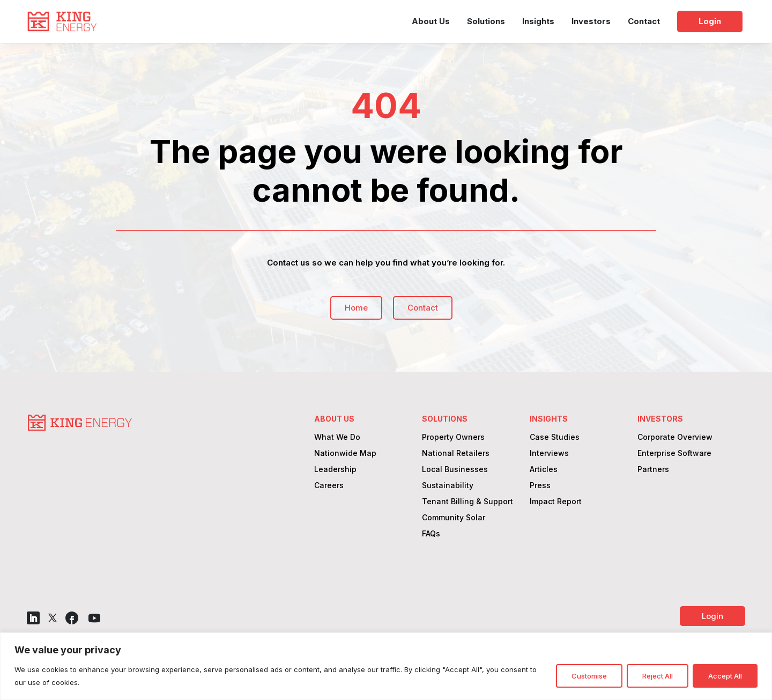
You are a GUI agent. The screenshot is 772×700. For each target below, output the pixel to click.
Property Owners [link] (453, 437)
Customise (589, 676)
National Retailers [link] (456, 454)
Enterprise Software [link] (674, 454)
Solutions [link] (486, 21)
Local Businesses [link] (455, 470)
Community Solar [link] (454, 518)
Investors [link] (591, 21)
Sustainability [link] (448, 486)
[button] (33, 618)
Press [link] (540, 486)
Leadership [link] (335, 470)
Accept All (725, 676)
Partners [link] (653, 470)
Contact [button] (423, 308)
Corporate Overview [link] (675, 437)
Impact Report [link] (556, 502)
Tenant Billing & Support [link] (467, 502)
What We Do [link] (337, 437)
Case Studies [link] (555, 437)
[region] (386, 666)
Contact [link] (644, 21)
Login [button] (712, 616)
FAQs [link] (431, 534)
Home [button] (356, 308)
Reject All (658, 676)
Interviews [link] (549, 454)
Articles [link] (544, 470)
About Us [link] (431, 21)
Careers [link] (329, 486)
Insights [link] (538, 21)
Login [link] (710, 21)
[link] (62, 21)
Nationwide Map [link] (345, 454)
